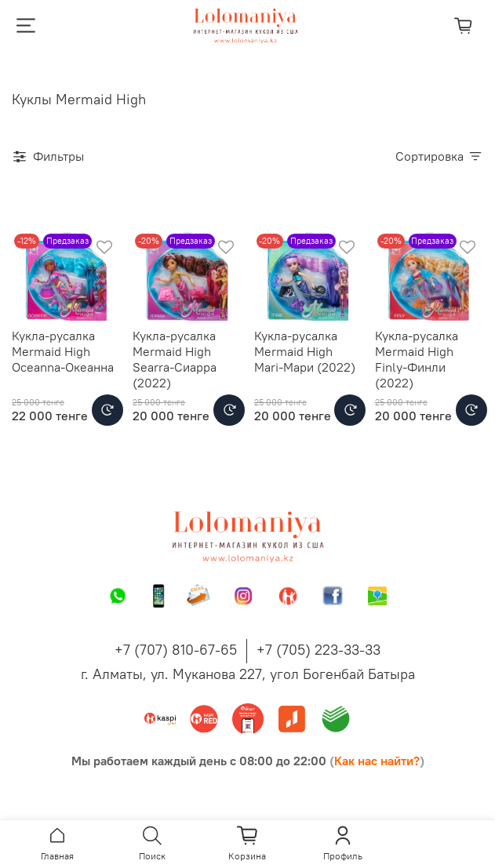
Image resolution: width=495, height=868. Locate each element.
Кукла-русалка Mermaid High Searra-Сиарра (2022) (175, 359)
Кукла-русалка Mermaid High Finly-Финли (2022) (417, 359)
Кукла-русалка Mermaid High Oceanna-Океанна (63, 351)
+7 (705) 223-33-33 (318, 650)
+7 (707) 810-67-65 (176, 650)
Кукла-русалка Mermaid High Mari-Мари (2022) (305, 351)
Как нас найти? (377, 761)
